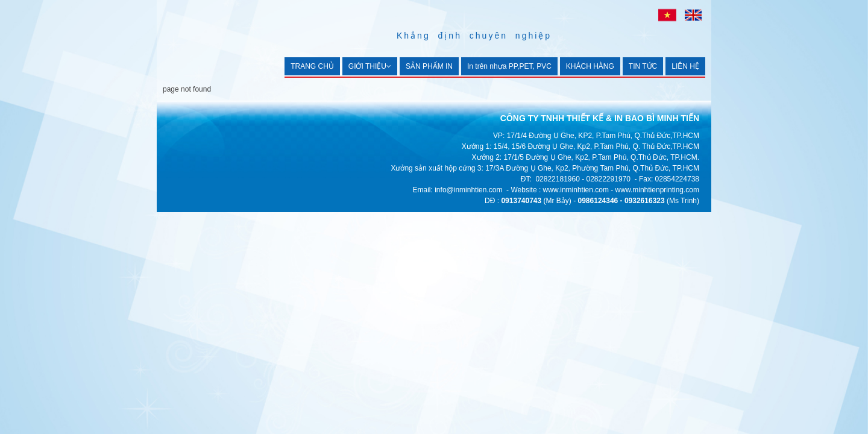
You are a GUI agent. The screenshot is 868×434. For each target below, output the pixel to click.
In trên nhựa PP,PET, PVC (509, 66)
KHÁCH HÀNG (590, 66)
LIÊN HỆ (685, 66)
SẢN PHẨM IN (429, 66)
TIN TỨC (643, 66)
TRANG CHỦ (312, 66)
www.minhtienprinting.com (657, 190)
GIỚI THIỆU (370, 66)
